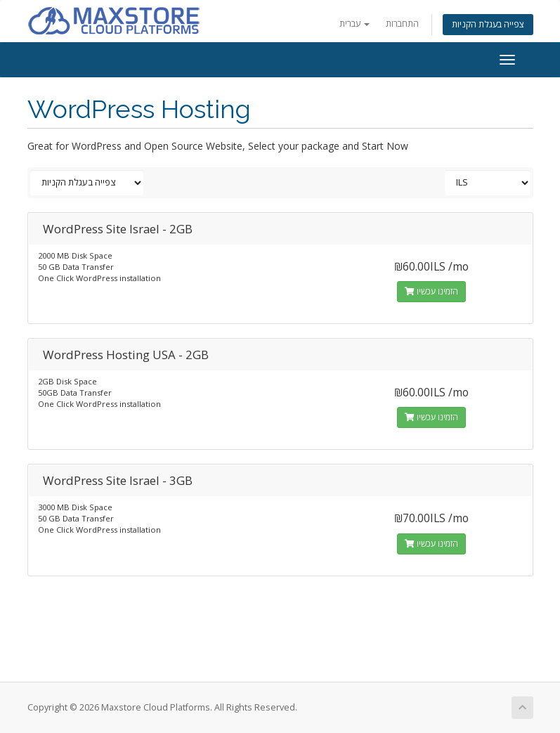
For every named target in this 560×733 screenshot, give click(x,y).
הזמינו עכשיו (431, 291)
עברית (354, 24)
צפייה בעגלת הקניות (488, 24)
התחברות (402, 24)
